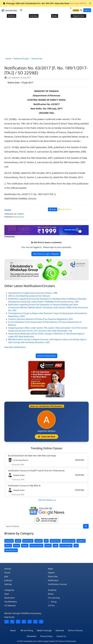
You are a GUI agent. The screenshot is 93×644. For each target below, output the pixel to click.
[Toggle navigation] (21, 10)
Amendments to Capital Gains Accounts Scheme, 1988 (33, 293)
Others (8, 546)
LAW (56, 546)
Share (53, 209)
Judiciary (8, 580)
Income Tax (19, 217)
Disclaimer (32, 636)
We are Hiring (27, 630)
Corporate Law (69, 541)
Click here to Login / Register (46, 254)
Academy (12, 16)
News (50, 569)
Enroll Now (80, 460)
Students (81, 541)
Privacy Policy (46, 636)
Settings (8, 584)
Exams (48, 546)
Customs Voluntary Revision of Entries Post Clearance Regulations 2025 (41, 319)
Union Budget (66, 546)
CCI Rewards (10, 606)
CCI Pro (51, 606)
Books (55, 16)
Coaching (34, 16)
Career (25, 546)
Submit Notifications (47, 356)
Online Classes (46, 448)
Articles (8, 569)
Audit (18, 541)
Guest (8, 210)
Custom (39, 541)
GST (76, 546)
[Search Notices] (44, 526)
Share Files (53, 576)
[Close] (90, 3)
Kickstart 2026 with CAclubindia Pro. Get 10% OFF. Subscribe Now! (45, 3)
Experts (51, 573)
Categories (9, 590)
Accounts (9, 541)
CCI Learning (54, 598)
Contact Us (61, 636)
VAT (46, 541)
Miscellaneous (11, 550)
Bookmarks (10, 598)
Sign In (87, 10)
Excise (16, 546)
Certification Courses (57, 584)
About (13, 630)
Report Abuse (64, 209)
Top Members (11, 602)
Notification (53, 580)
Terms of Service (75, 630)
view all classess (47, 500)
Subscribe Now (46, 437)
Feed (7, 594)
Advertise (60, 630)
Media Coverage (44, 630)
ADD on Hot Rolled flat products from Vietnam (29, 296)
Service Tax (55, 541)
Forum (7, 573)
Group (52, 602)
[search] (86, 526)
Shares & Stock (36, 546)
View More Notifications (15, 347)
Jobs (6, 576)
